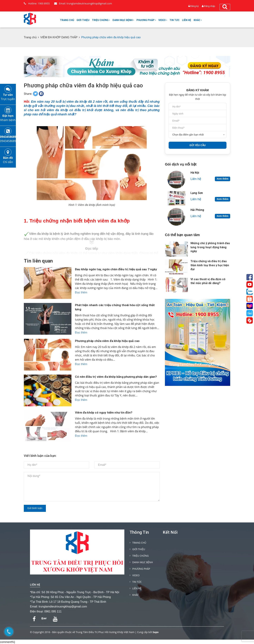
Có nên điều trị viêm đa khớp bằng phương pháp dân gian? (113, 379)
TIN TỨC (175, 20)
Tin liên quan (38, 261)
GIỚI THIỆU (83, 20)
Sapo (156, 632)
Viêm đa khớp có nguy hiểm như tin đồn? (105, 412)
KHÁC (198, 20)
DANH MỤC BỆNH (123, 20)
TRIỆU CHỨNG (101, 20)
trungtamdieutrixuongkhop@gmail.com (63, 607)
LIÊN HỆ (187, 20)
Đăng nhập (210, 6)
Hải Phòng (197, 210)
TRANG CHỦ (67, 20)
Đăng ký (194, 6)
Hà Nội (195, 173)
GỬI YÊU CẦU (197, 145)
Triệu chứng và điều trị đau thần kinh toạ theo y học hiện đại (210, 265)
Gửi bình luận (35, 508)
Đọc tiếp (92, 249)
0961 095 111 (53, 611)
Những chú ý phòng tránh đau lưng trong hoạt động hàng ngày (210, 247)
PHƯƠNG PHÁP (146, 20)
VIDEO (163, 20)
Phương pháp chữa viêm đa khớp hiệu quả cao (83, 85)
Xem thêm (223, 179)
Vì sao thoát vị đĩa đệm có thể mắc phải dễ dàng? (208, 281)
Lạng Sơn (197, 193)
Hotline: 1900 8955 (37, 3)
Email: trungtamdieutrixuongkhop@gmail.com (83, 3)
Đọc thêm (81, 297)
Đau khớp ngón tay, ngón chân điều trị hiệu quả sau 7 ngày (114, 271)
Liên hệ (35, 585)
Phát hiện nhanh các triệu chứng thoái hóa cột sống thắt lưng (116, 307)
